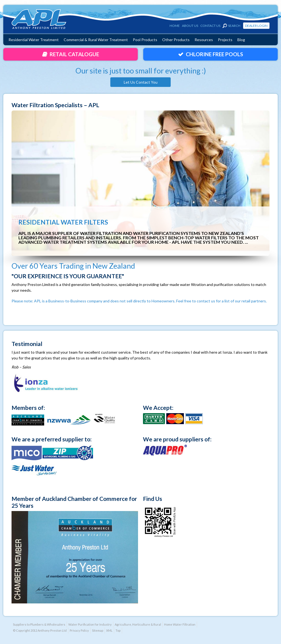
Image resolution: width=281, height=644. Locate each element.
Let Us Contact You (141, 82)
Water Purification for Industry (90, 624)
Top (118, 630)
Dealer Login (256, 26)
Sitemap (98, 630)
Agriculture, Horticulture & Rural (138, 624)
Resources (204, 40)
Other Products (176, 40)
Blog (241, 40)
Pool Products (145, 40)
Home (175, 26)
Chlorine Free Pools (214, 54)
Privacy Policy (79, 630)
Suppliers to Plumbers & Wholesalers (39, 624)
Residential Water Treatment (34, 40)
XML (109, 630)
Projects (225, 40)
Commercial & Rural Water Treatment (96, 40)
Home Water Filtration (180, 624)
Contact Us (210, 26)
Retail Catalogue (74, 54)
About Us (190, 26)
